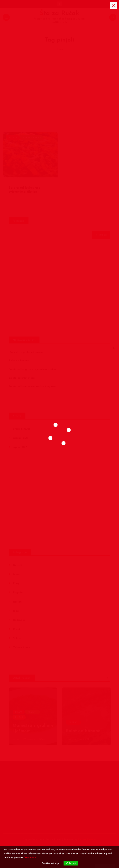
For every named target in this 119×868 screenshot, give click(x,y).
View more (30, 858)
